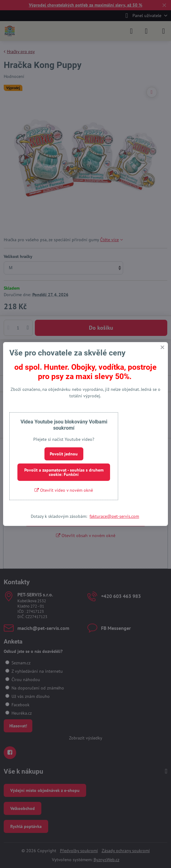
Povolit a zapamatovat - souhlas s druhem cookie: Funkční (64, 472)
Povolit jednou (64, 454)
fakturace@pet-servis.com (114, 516)
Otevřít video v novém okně (64, 490)
